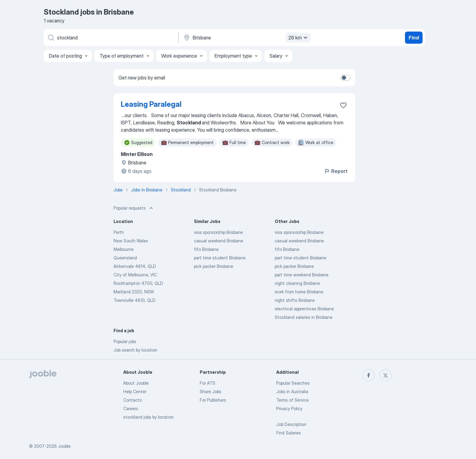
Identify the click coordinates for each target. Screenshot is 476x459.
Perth (119, 232)
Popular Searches (293, 383)
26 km (299, 38)
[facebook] (369, 375)
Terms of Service (292, 400)
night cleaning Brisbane (297, 283)
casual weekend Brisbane (219, 241)
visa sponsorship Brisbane (218, 232)
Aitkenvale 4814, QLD (135, 266)
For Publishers (213, 400)
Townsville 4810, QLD (134, 300)
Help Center (135, 391)
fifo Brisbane (206, 249)
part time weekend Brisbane (302, 275)
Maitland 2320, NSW (134, 292)
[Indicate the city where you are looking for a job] (246, 38)
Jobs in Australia (292, 391)
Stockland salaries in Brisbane (304, 317)
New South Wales (131, 241)
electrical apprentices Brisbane (304, 309)
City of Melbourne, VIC (135, 275)
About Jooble (136, 383)
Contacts (133, 400)
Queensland (125, 258)
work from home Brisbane (299, 292)
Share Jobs (211, 391)
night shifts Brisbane (295, 300)
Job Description (291, 424)
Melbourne (124, 249)
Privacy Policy (289, 408)
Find (414, 38)
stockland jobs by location (148, 417)
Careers (131, 408)
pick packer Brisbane (214, 266)
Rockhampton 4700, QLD (138, 283)
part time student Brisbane (220, 258)
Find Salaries (289, 433)
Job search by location (135, 350)
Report (336, 171)
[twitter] (386, 375)
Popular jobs (125, 341)
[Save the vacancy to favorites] (343, 105)
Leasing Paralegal (151, 104)
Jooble (64, 446)
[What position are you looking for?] (110, 38)
